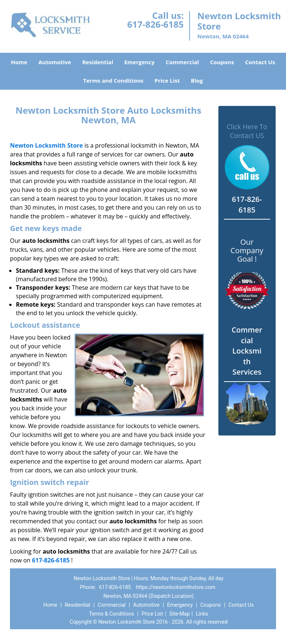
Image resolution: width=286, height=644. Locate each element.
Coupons (222, 62)
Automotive (55, 62)
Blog (197, 80)
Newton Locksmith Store (46, 145)
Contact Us (260, 62)
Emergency (139, 62)
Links (202, 614)
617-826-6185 (155, 24)
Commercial (182, 62)
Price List (167, 80)
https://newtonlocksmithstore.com (176, 587)
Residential (98, 62)
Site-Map (179, 614)
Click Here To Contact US (247, 131)
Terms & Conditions (112, 614)
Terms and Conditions (113, 80)
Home (19, 62)
